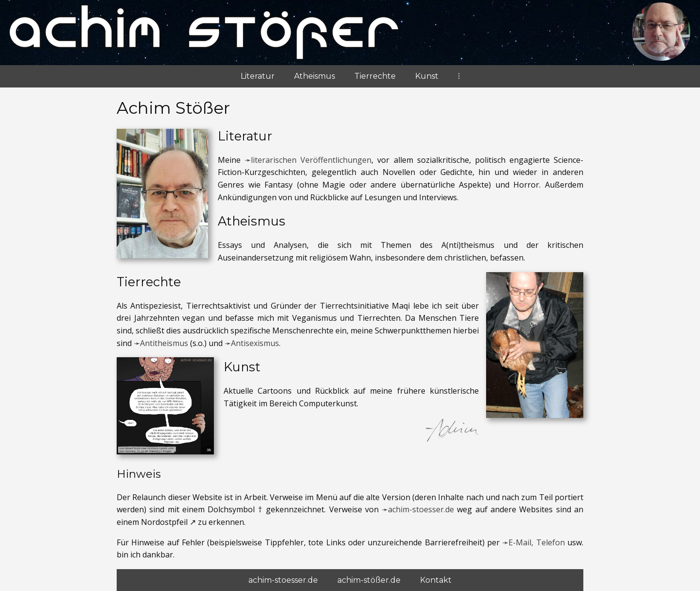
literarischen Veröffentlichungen (311, 160)
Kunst (427, 76)
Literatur (258, 76)
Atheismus (315, 76)
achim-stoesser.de (421, 509)
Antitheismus (164, 343)
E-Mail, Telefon (536, 542)
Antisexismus (255, 343)
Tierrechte (375, 76)
